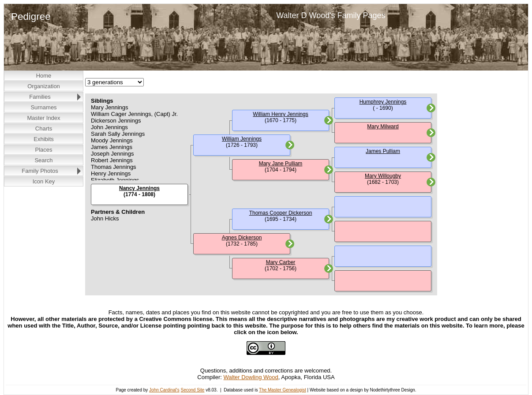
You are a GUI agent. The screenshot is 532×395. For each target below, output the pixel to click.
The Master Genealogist (283, 390)
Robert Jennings (112, 160)
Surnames (43, 107)
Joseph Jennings (112, 154)
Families (40, 97)
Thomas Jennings (114, 167)
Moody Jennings (112, 140)
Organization (44, 86)
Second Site (192, 390)
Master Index (43, 118)
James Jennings (112, 147)
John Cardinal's (164, 390)
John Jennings (109, 127)
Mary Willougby (383, 176)
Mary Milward (383, 127)
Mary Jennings (110, 107)
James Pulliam (383, 151)
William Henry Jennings (280, 114)
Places (43, 150)
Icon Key (44, 181)
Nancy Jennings (139, 188)
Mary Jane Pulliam (281, 164)
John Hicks (105, 218)
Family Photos (40, 171)
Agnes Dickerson (242, 238)
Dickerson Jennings (116, 121)
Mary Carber (281, 262)
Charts (44, 129)
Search (43, 160)
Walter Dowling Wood (251, 377)
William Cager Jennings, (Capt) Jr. (134, 114)
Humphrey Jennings (383, 102)
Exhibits (44, 139)
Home (44, 76)
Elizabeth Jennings (115, 180)
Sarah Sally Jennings (118, 134)
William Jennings (242, 139)
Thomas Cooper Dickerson (281, 213)
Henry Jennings (111, 173)
